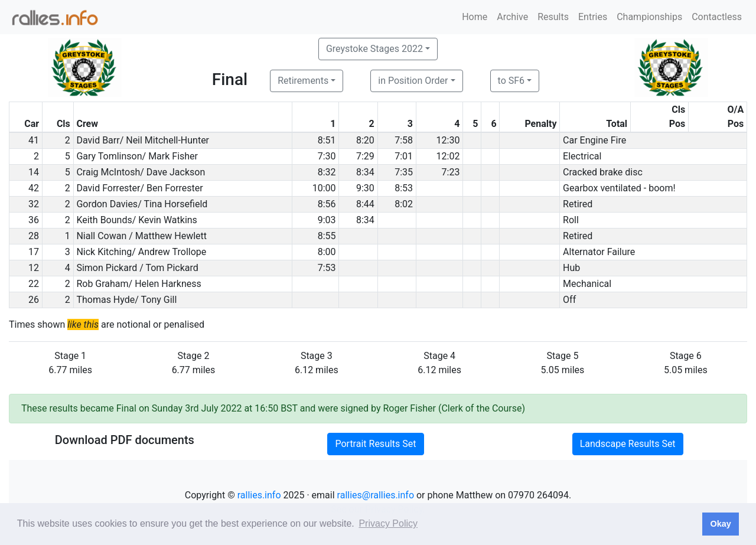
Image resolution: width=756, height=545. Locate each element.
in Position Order (413, 81)
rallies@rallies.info (376, 495)
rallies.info (259, 495)
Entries (593, 17)
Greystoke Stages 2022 (374, 49)
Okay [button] (720, 524)
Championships (649, 17)
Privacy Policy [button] (388, 523)
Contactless (717, 17)
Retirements (303, 81)
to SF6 (511, 81)
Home (475, 17)
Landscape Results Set (628, 444)
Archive (512, 17)
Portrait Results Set (375, 444)
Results (553, 17)
